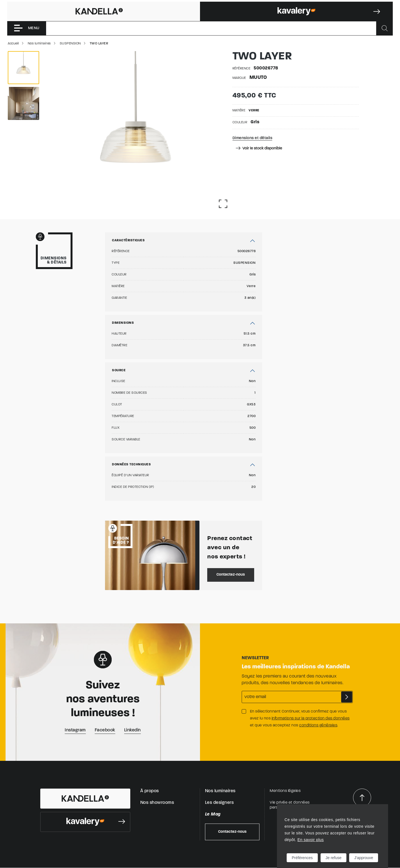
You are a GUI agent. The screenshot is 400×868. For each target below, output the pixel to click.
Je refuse (334, 858)
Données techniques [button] (131, 465)
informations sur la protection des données (311, 718)
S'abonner (347, 697)
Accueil (13, 44)
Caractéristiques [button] (128, 240)
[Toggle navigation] (27, 28)
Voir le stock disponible (259, 148)
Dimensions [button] (123, 323)
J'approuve (364, 858)
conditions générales (318, 725)
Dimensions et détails (252, 138)
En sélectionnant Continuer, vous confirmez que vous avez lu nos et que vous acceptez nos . (300, 718)
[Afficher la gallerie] (223, 204)
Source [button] (119, 370)
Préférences (302, 858)
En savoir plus (311, 840)
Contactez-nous (231, 575)
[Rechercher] (384, 28)
